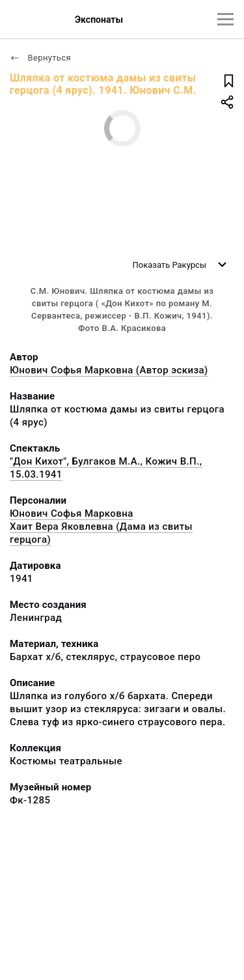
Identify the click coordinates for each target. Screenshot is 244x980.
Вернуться (40, 58)
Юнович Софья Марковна (72, 513)
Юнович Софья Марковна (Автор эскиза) (109, 370)
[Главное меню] (225, 19)
